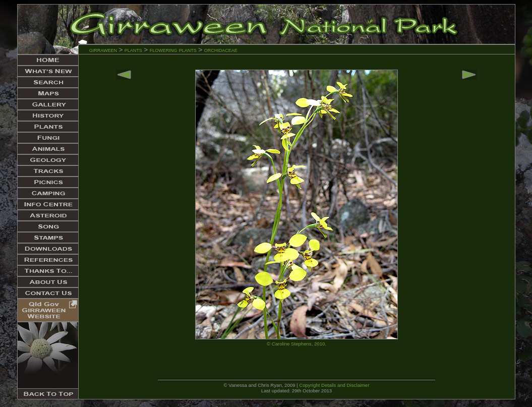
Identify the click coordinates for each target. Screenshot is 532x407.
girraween (103, 50)
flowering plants (174, 50)
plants (133, 50)
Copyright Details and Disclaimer (334, 385)
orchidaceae (221, 50)
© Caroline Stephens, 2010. (297, 344)
